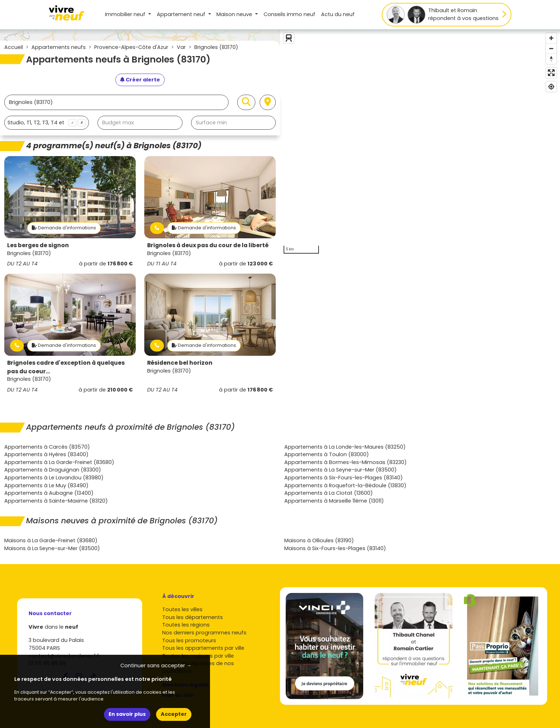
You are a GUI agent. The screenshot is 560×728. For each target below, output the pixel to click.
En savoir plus (127, 714)
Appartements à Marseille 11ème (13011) (334, 501)
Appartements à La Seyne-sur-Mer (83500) (341, 470)
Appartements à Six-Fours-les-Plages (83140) (344, 478)
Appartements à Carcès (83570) (47, 447)
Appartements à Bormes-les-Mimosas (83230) (346, 462)
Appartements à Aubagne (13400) (49, 493)
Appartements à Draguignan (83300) (53, 470)
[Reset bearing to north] (551, 59)
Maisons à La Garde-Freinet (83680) (51, 540)
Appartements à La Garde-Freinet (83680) (59, 462)
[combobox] (47, 123)
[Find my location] (551, 87)
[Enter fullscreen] (551, 73)
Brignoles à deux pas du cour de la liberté (208, 245)
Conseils (289, 14)
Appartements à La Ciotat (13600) (329, 493)
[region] (420, 143)
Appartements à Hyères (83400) (46, 454)
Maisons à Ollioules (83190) (319, 540)
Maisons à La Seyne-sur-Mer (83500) (52, 548)
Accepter (174, 714)
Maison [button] (235, 14)
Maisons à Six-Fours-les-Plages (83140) (335, 548)
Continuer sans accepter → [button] (156, 665)
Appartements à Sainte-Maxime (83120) (56, 501)
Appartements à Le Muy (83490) (46, 485)
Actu (338, 14)
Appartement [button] (182, 14)
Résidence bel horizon (180, 363)
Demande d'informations (64, 228)
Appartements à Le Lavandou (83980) (54, 478)
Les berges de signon (38, 245)
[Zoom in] (551, 38)
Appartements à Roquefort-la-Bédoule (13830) (345, 485)
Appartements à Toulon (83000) (327, 454)
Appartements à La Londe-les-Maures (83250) (345, 447)
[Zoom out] (551, 48)
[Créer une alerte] (140, 80)
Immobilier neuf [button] (126, 14)
